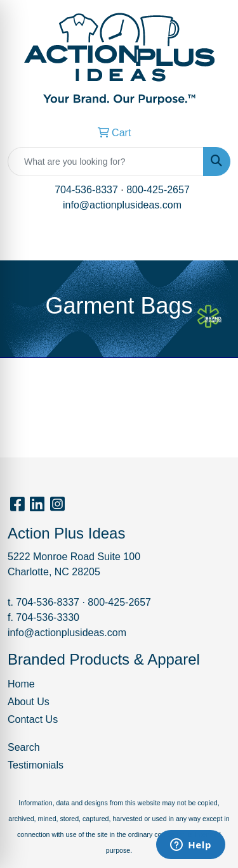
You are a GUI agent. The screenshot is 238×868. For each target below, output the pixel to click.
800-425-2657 (158, 190)
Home (21, 684)
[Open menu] (213, 242)
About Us (29, 702)
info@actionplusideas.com (122, 205)
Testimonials (36, 765)
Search (24, 747)
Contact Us (33, 719)
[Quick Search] (106, 162)
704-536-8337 (86, 190)
